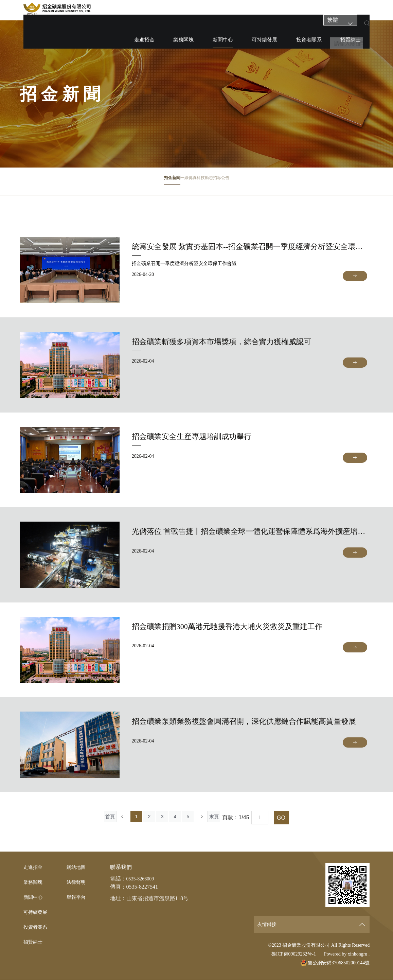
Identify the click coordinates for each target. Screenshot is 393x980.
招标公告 (264, 183)
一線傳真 (174, 183)
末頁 (224, 817)
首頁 (100, 817)
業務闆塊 (197, 10)
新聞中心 (222, 13)
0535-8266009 (142, 879)
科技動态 (219, 183)
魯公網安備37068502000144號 (335, 963)
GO (292, 818)
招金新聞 (129, 183)
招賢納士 (310, 10)
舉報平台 (77, 897)
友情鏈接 (268, 924)
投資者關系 (282, 10)
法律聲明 (77, 882)
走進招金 (171, 10)
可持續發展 (251, 10)
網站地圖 (77, 867)
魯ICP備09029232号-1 (294, 954)
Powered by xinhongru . (347, 954)
